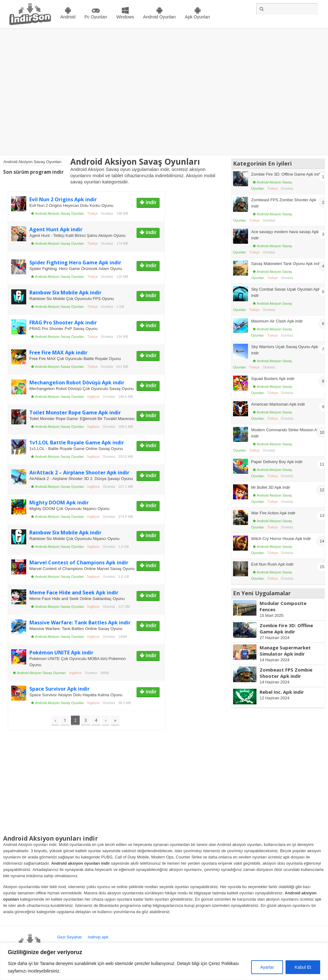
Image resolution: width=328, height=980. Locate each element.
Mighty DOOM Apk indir (59, 502)
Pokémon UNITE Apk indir (61, 652)
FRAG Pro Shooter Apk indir (63, 322)
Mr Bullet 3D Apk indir (271, 487)
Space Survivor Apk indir (60, 689)
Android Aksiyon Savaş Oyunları (60, 213)
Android (68, 17)
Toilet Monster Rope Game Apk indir (75, 412)
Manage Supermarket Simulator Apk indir (285, 651)
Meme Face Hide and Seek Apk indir (74, 592)
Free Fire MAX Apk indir (58, 352)
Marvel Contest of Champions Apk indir (79, 562)
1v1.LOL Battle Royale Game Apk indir (77, 442)
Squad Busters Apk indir (273, 379)
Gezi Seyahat (69, 937)
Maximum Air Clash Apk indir (277, 321)
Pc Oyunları (96, 17)
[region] (164, 961)
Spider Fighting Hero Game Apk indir (75, 262)
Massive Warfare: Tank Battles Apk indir (80, 622)
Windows (125, 17)
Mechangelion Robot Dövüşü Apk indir (77, 382)
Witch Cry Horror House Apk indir (281, 539)
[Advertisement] (60, 92)
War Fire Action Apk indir (273, 513)
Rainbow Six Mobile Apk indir (65, 292)
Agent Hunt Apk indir (56, 229)
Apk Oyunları (198, 17)
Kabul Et (303, 967)
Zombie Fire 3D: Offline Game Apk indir (287, 174)
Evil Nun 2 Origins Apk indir (63, 199)
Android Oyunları (159, 17)
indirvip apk (98, 937)
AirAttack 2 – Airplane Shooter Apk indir (79, 472)
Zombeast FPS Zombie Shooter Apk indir (286, 673)
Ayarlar (267, 967)
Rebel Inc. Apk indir (282, 692)
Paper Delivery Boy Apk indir (277, 462)
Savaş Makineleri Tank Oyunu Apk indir (286, 264)
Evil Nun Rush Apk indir (272, 564)
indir (150, 202)
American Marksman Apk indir (278, 404)
